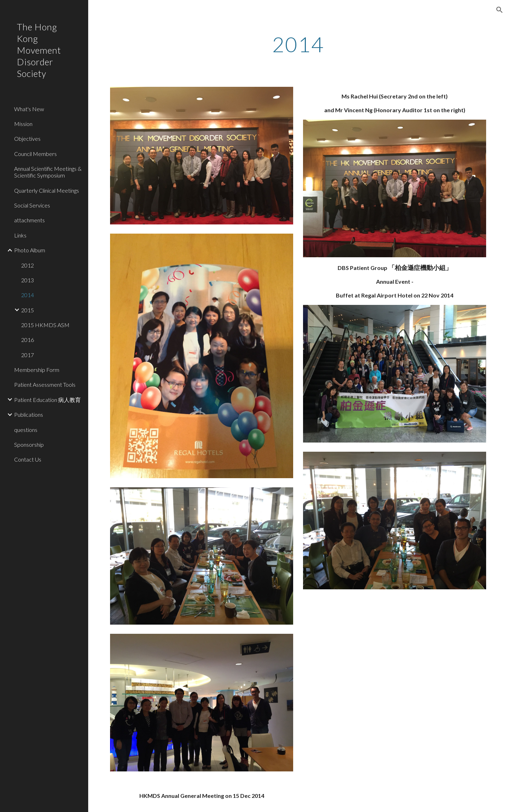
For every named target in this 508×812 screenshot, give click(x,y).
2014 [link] (28, 295)
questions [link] (26, 430)
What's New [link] (29, 109)
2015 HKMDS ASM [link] (45, 325)
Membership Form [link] (37, 370)
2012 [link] (28, 265)
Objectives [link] (27, 139)
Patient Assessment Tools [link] (45, 384)
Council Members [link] (35, 154)
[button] (500, 10)
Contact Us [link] (28, 459)
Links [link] (20, 235)
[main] (298, 44)
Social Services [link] (32, 205)
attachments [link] (29, 220)
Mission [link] (23, 124)
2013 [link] (28, 280)
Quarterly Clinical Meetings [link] (47, 190)
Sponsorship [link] (29, 444)
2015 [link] (28, 310)
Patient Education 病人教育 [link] (47, 400)
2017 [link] (28, 355)
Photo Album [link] (30, 250)
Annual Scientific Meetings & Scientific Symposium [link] (48, 172)
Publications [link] (29, 414)
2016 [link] (28, 340)
